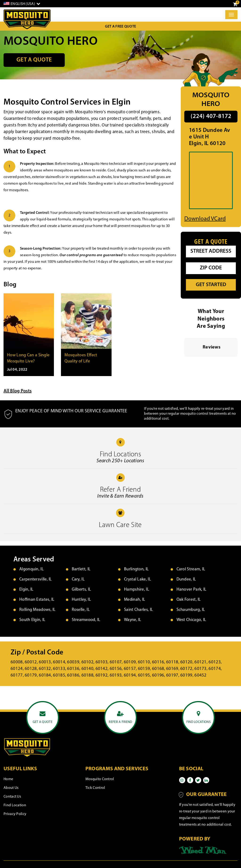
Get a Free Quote (121, 27)
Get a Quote (34, 60)
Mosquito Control (100, 779)
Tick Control (95, 788)
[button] (184, 361)
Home (8, 779)
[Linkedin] (206, 780)
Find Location (15, 805)
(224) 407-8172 (211, 116)
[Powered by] (203, 850)
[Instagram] (182, 780)
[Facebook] (190, 780)
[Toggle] (231, 15)
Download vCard (205, 219)
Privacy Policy (15, 814)
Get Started (211, 285)
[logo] (27, 19)
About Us (11, 788)
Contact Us (12, 797)
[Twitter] (198, 780)
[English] (22, 4)
